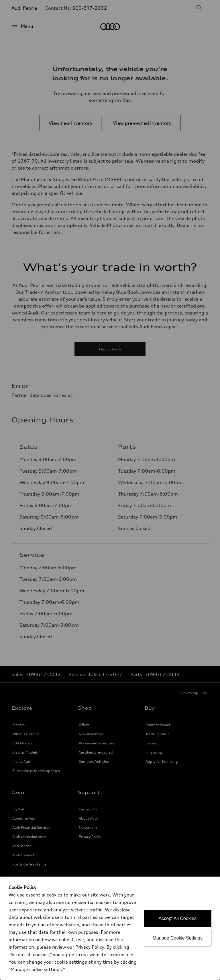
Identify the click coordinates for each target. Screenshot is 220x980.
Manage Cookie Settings (178, 938)
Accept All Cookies (178, 918)
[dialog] (110, 928)
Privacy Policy (90, 947)
